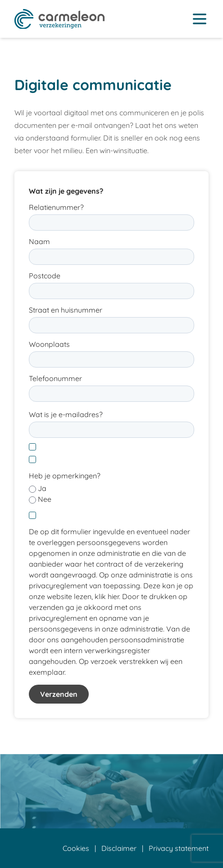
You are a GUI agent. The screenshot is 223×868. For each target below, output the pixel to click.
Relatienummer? (56, 207)
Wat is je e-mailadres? (66, 414)
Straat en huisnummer (66, 310)
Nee (45, 499)
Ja (42, 488)
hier (113, 596)
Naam (39, 241)
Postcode (45, 276)
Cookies (76, 848)
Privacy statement (179, 848)
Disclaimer (119, 848)
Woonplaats (49, 344)
